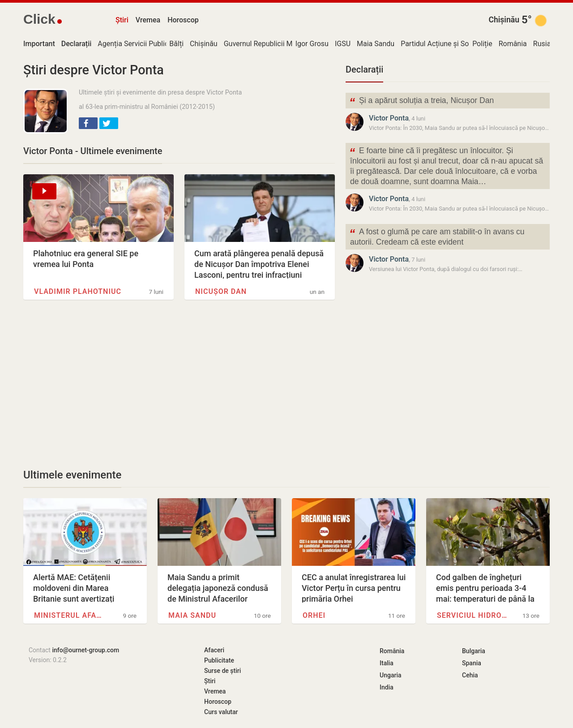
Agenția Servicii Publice (135, 44)
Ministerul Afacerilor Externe (70, 615)
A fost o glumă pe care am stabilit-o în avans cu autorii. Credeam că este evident (437, 236)
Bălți (176, 44)
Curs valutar (221, 712)
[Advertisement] (179, 384)
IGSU (343, 44)
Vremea (148, 20)
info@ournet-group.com (86, 650)
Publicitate (219, 660)
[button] (88, 123)
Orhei (314, 615)
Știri (122, 20)
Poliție (482, 44)
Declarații (364, 69)
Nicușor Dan (221, 291)
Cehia (470, 675)
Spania (472, 663)
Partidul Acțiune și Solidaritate (449, 44)
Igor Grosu (312, 44)
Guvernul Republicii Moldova (269, 44)
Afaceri (214, 650)
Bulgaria (474, 651)
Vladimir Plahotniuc (78, 291)
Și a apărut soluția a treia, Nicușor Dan (421, 101)
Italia (387, 663)
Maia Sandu (376, 44)
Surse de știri (222, 671)
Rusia (542, 44)
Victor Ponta (389, 118)
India (387, 687)
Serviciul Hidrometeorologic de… (473, 615)
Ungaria (391, 675)
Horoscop (183, 20)
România (513, 44)
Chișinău (504, 20)
